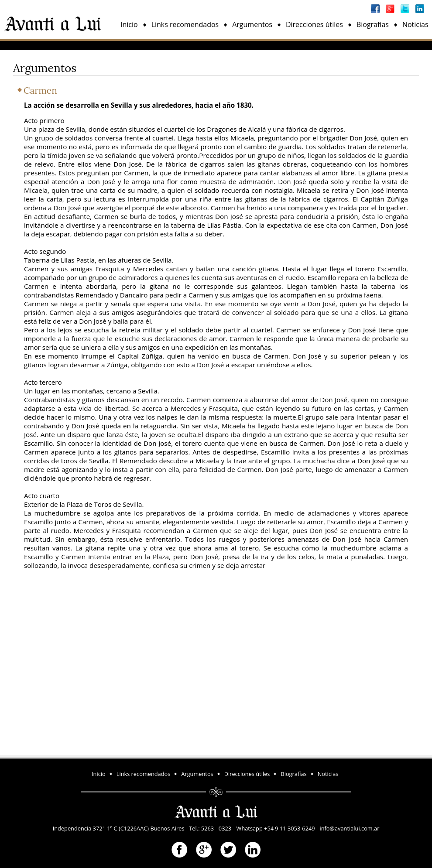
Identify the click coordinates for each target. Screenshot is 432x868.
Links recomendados (185, 24)
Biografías (373, 24)
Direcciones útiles (314, 24)
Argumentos (252, 24)
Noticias (415, 24)
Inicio (129, 24)
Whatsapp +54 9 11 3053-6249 (276, 828)
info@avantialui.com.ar (349, 828)
